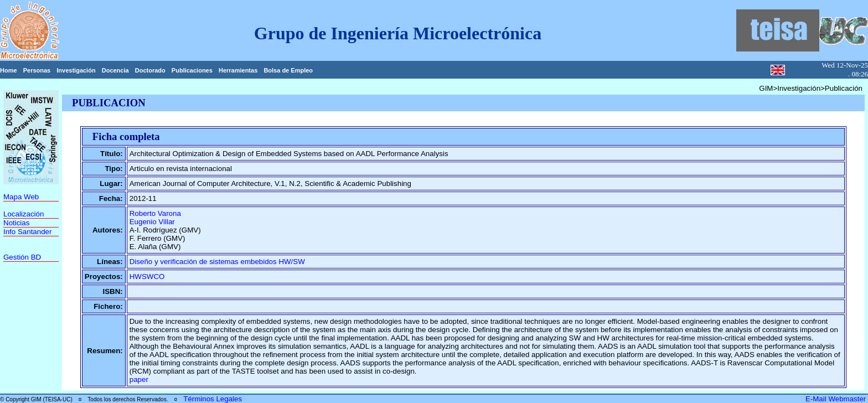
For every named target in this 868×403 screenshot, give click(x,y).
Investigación (76, 70)
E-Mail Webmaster (837, 399)
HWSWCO (147, 277)
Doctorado (150, 70)
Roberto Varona (155, 213)
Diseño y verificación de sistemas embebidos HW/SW (217, 262)
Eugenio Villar (152, 222)
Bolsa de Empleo (288, 70)
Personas (37, 70)
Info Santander (27, 232)
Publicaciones (192, 70)
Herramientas (238, 70)
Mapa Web (21, 197)
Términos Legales (213, 399)
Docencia (115, 70)
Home (9, 70)
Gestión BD (22, 257)
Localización (24, 214)
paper (139, 379)
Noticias (16, 223)
